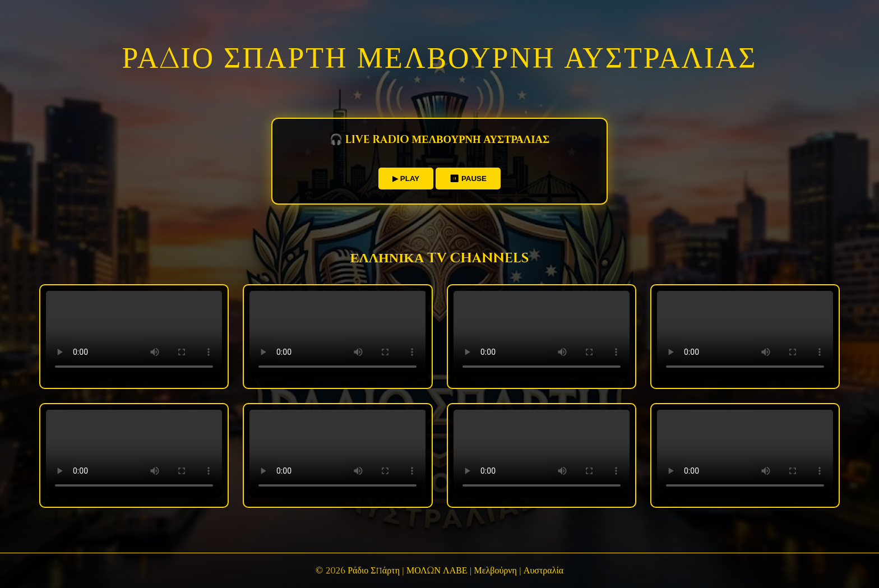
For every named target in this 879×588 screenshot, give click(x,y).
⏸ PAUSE (468, 179)
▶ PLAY (406, 179)
